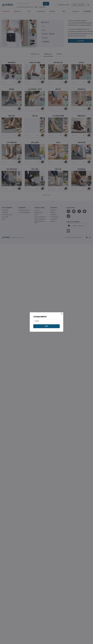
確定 (46, 326)
